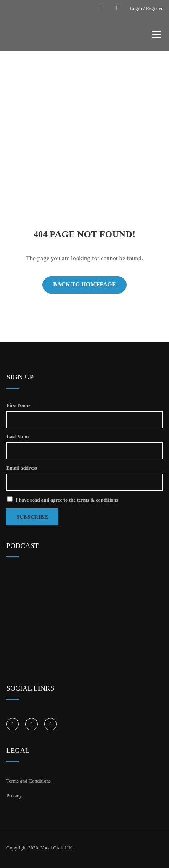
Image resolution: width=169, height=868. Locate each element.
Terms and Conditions (29, 779)
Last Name (18, 436)
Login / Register (146, 8)
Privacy (14, 794)
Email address (22, 467)
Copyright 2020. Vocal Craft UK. (40, 846)
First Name (18, 405)
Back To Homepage (84, 284)
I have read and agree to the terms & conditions (62, 498)
